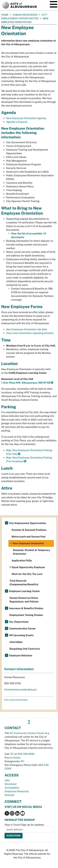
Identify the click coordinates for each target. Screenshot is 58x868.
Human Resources (25, 15)
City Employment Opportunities (28, 523)
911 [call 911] (22, 761)
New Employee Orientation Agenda (26, 118)
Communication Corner (22, 629)
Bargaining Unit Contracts (25, 649)
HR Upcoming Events (21, 635)
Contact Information (19, 669)
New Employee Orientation (28, 543)
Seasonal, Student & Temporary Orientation (32, 552)
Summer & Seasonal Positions (29, 530)
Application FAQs (22, 561)
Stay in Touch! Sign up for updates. (24, 825)
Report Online (12, 758)
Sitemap (9, 795)
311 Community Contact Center (27, 733)
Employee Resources (17, 791)
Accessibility (12, 788)
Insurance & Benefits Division (26, 608)
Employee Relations (21, 655)
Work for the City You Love (27, 574)
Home (5, 15)
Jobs (7, 780)
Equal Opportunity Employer (28, 567)
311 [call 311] (12, 754)
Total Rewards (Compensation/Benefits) (24, 583)
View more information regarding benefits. (30, 333)
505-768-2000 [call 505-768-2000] (26, 754)
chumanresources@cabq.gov (21, 689)
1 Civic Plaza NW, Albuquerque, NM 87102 (26, 383)
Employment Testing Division (26, 615)
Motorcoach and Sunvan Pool (29, 537)
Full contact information (16, 700)
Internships (16, 642)
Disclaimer (11, 784)
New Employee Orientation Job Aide (26, 329)
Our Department (19, 622)
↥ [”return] (29, 722)
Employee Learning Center (25, 591)
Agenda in (17, 122)
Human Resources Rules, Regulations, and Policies (24, 600)
